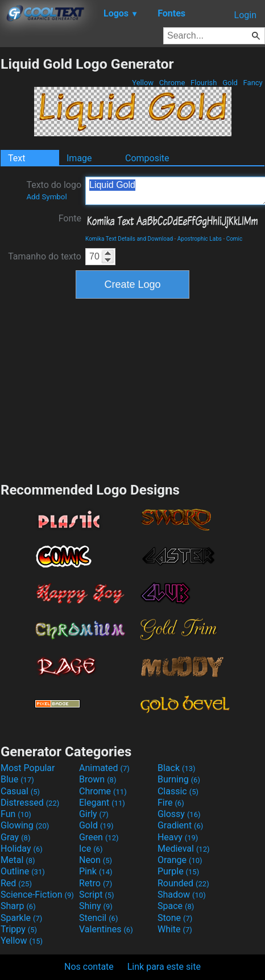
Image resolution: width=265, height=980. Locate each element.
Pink (96, 871)
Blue (17, 779)
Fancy (253, 83)
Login (245, 15)
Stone (175, 918)
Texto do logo (54, 190)
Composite (147, 158)
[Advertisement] (132, 389)
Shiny (96, 906)
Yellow (143, 83)
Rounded (183, 883)
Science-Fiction (37, 895)
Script (97, 895)
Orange (180, 860)
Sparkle (21, 918)
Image (79, 158)
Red (16, 883)
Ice (91, 849)
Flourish (204, 83)
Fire (171, 803)
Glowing (25, 825)
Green (99, 837)
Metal (18, 860)
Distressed (30, 803)
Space (176, 906)
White (175, 929)
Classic (178, 791)
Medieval (184, 849)
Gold (230, 83)
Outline (23, 871)
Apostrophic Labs (200, 239)
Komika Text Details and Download (129, 239)
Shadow (182, 895)
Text (16, 158)
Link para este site (164, 967)
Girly (94, 814)
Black (177, 768)
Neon (96, 860)
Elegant (102, 803)
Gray (15, 837)
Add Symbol (46, 197)
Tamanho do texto (45, 256)
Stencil (98, 918)
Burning (179, 779)
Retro (96, 883)
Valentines (106, 929)
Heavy (178, 837)
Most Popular (28, 768)
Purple (178, 871)
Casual (20, 791)
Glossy (179, 814)
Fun (16, 814)
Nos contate (89, 967)
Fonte (70, 218)
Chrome (172, 83)
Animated (104, 768)
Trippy (19, 929)
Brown (98, 779)
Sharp (18, 906)
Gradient (180, 825)
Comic (235, 239)
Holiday (22, 849)
